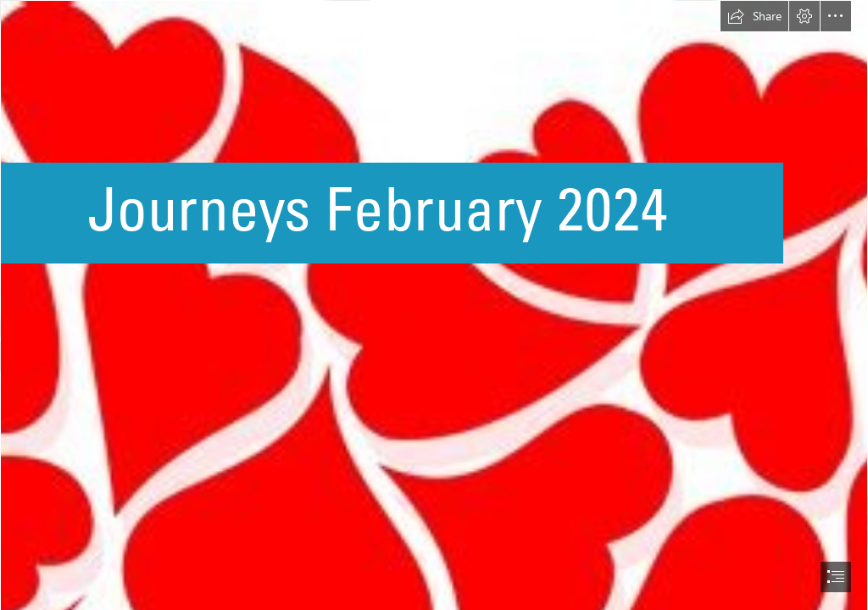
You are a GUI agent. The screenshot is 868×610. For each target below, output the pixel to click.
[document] (434, 305)
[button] (754, 16)
